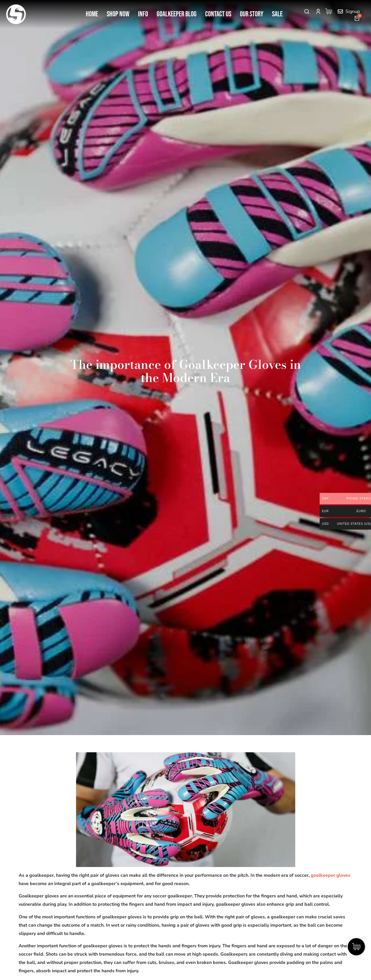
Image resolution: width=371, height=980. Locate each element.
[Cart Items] (330, 11)
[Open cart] (357, 18)
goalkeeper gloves (331, 875)
